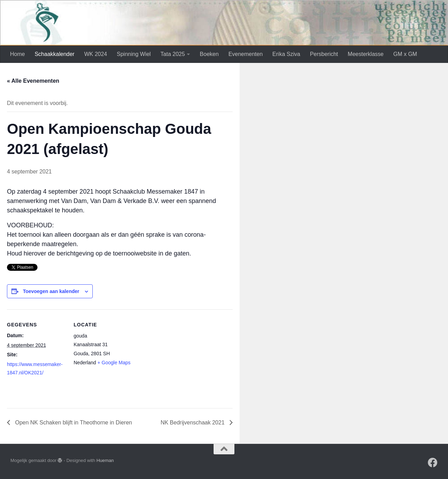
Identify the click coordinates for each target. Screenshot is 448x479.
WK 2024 (96, 54)
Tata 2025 (173, 54)
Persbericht (324, 54)
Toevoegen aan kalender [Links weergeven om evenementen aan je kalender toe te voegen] (51, 291)
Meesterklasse (366, 54)
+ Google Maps (114, 363)
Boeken (209, 54)
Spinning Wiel (134, 54)
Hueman (105, 460)
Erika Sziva (286, 54)
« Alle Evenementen (33, 81)
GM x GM (405, 54)
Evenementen (246, 54)
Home (18, 54)
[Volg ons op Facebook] (433, 463)
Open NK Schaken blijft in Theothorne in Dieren (73, 423)
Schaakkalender (55, 54)
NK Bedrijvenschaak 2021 (193, 423)
